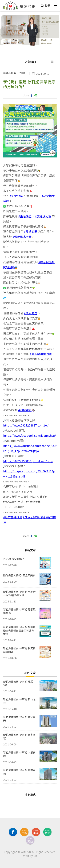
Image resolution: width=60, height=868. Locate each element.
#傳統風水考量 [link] (22, 237)
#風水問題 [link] (31, 313)
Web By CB (30, 856)
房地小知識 (10, 73)
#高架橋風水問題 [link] (41, 354)
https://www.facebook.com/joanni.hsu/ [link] (30, 435)
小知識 (21, 73)
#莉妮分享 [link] (16, 196)
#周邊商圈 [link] (31, 231)
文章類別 (30, 62)
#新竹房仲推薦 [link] (13, 517)
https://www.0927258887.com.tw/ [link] (26, 425)
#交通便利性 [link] (43, 216)
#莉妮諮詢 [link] (25, 410)
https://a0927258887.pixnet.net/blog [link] (28, 461)
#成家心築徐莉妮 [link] (34, 517)
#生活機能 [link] (25, 216)
